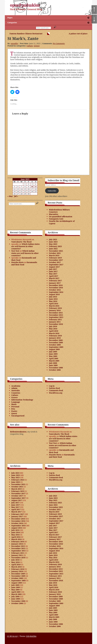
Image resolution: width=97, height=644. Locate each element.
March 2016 (54, 306)
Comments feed (56, 390)
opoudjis (14, 43)
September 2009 (56, 347)
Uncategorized (18, 416)
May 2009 (53, 356)
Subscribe (52, 191)
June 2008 (53, 365)
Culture (30, 46)
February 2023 (55, 246)
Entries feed (54, 388)
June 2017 (53, 271)
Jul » (16, 196)
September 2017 (56, 265)
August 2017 (54, 267)
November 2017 (56, 260)
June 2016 (53, 299)
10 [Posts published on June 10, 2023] (32, 187)
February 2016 (55, 308)
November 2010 (56, 324)
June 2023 (53, 242)
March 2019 (54, 255)
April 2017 (54, 276)
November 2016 (56, 288)
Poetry (14, 411)
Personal (15, 407)
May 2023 (53, 244)
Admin (14, 388)
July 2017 (53, 269)
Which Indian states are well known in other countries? (25, 246)
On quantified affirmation (61, 217)
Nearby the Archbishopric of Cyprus (62, 222)
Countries (16, 393)
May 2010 (53, 329)
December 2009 (56, 340)
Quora (14, 413)
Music (14, 404)
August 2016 (54, 294)
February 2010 (55, 336)
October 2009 (55, 345)
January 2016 (55, 310)
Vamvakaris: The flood (21, 242)
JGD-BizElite (31, 636)
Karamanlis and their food (24, 259)
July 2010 (53, 326)
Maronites (54, 214)
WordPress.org (56, 393)
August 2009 (54, 349)
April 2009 (54, 358)
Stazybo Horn (17, 262)
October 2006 (55, 370)
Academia (16, 386)
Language (16, 402)
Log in (52, 386)
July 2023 (53, 239)
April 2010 (54, 331)
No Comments (59, 43)
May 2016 (53, 301)
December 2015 (56, 313)
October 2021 (55, 253)
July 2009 (53, 352)
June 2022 (53, 249)
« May (10, 196)
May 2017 (53, 274)
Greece (37, 46)
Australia (16, 390)
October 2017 (55, 262)
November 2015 (56, 315)
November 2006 (56, 368)
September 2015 (56, 317)
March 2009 (54, 361)
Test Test (15, 251)
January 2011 (55, 322)
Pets (13, 409)
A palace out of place (78, 34)
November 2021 (56, 251)
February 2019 (55, 258)
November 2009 (56, 342)
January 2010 (55, 338)
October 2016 (55, 290)
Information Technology (22, 400)
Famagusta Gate (56, 219)
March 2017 (54, 278)
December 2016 (56, 285)
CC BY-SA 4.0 (12, 636)
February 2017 (55, 281)
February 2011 (55, 320)
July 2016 (53, 297)
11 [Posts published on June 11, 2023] (36, 187)
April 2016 (54, 304)
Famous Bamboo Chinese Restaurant (26, 34)
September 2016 (56, 292)
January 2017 (55, 283)
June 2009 (53, 354)
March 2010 (54, 333)
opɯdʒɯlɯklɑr (25, 5)
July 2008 (53, 363)
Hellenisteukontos (18, 432)
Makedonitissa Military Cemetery (59, 211)
